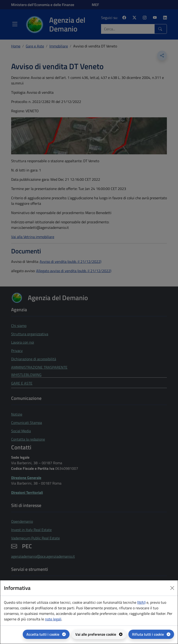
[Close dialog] (172, 588)
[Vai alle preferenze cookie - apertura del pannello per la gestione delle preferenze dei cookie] (99, 634)
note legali (53, 619)
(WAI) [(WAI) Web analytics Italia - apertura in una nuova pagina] (141, 602)
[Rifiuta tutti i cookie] (151, 634)
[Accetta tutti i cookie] (46, 634)
